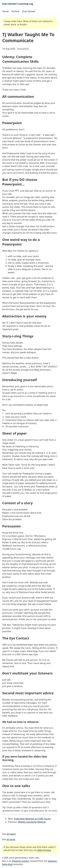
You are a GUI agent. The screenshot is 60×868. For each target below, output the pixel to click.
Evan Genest (29, 11)
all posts (11, 839)
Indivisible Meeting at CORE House (32, 819)
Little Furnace (44, 850)
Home (5, 11)
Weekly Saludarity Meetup (32, 822)
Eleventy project (20, 861)
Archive (15, 11)
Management (23, 49)
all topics (11, 834)
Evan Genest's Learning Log (18, 4)
